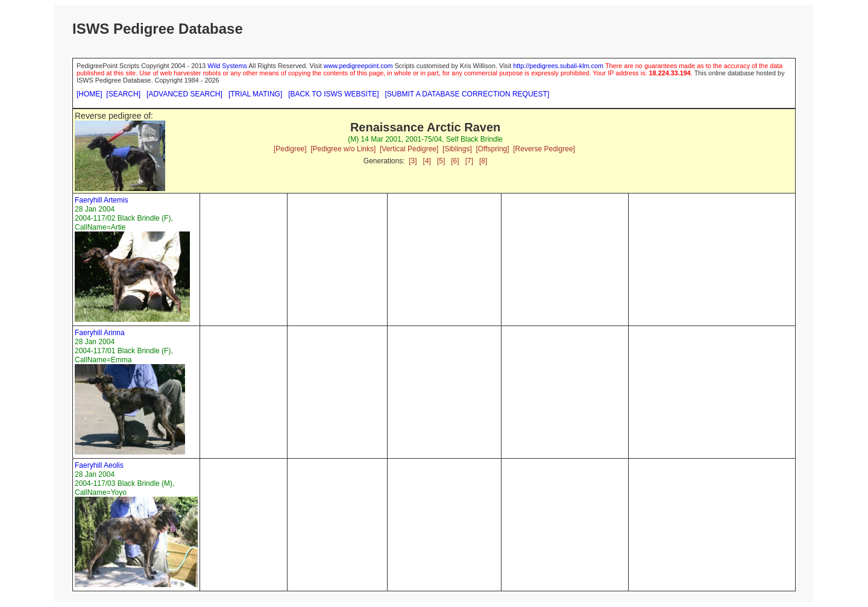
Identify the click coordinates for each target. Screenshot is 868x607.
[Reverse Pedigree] (544, 149)
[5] (441, 161)
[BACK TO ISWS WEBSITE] (333, 94)
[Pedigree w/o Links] (343, 149)
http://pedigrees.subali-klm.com (558, 66)
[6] (455, 161)
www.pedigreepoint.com (358, 66)
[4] (427, 161)
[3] (413, 161)
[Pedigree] (290, 149)
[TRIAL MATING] (255, 94)
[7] (469, 161)
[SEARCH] (123, 94)
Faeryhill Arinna (100, 333)
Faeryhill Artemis (102, 200)
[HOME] (90, 94)
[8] (483, 161)
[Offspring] (492, 149)
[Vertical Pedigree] (409, 149)
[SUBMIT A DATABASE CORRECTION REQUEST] (467, 94)
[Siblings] (457, 149)
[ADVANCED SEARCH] (184, 94)
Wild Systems (227, 66)
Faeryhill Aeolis (99, 465)
